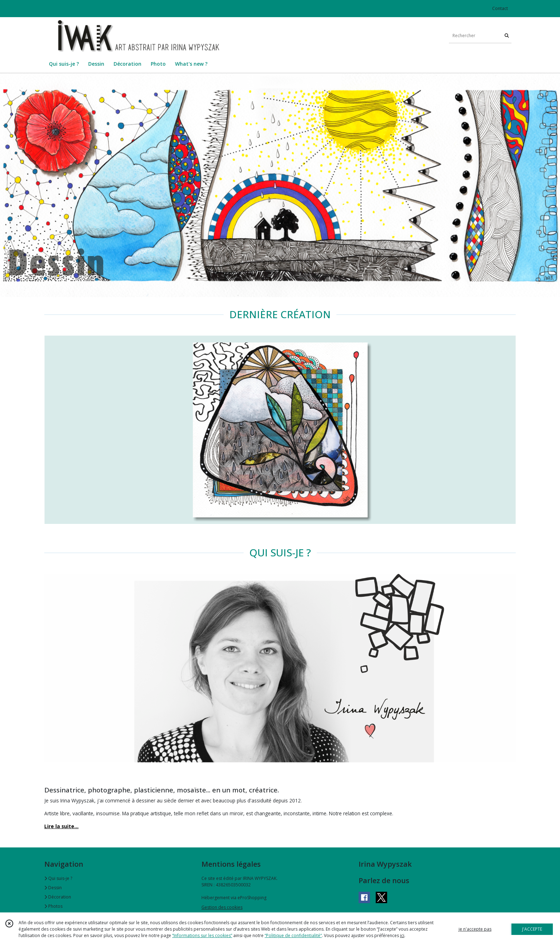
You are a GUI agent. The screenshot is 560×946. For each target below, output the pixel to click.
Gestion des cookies (222, 907)
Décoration (58, 897)
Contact (500, 8)
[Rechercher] (507, 36)
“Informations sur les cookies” (202, 935)
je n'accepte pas (475, 929)
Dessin (53, 888)
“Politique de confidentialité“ (293, 935)
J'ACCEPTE (532, 929)
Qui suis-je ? (58, 878)
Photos (53, 906)
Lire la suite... (61, 826)
